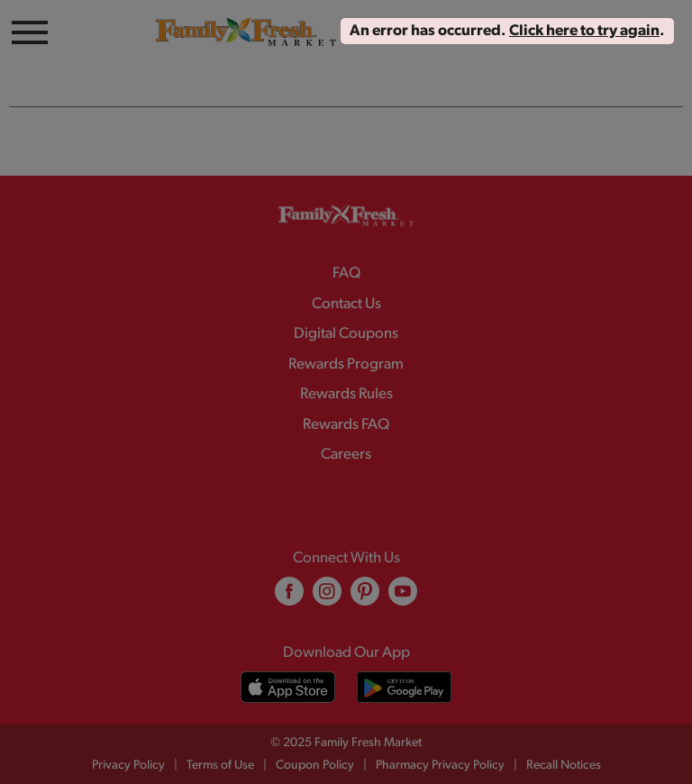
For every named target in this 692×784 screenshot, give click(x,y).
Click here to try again (584, 31)
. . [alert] (507, 31)
